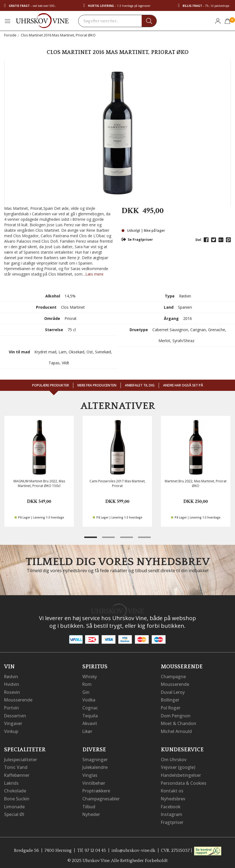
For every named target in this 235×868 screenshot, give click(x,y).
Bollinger (170, 699)
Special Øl (14, 812)
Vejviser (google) (178, 766)
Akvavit (90, 722)
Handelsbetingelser (181, 773)
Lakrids (12, 781)
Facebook (171, 804)
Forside (10, 35)
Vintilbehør (94, 781)
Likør (88, 730)
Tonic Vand (16, 766)
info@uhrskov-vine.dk (133, 847)
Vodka (89, 699)
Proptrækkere (97, 789)
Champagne (173, 676)
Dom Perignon (176, 715)
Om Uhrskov (174, 758)
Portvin (12, 707)
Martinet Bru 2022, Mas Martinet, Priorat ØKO (196, 483)
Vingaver (13, 722)
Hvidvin (12, 684)
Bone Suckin (17, 796)
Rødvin (11, 676)
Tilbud (89, 804)
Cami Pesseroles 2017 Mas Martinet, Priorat (117, 483)
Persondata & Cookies (184, 781)
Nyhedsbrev (173, 796)
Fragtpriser (172, 819)
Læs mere (94, 274)
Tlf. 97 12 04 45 (91, 847)
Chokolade (15, 789)
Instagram (172, 812)
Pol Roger (171, 707)
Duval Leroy (173, 692)
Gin (86, 692)
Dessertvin (15, 715)
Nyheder (91, 812)
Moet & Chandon (179, 722)
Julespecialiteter (21, 758)
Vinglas (90, 773)
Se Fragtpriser (137, 240)
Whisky (90, 676)
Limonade (15, 804)
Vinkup (11, 730)
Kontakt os (172, 789)
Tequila (90, 715)
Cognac (90, 707)
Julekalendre (95, 766)
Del (198, 240)
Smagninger (95, 758)
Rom (87, 684)
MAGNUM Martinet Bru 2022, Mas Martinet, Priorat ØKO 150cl (39, 483)
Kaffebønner (17, 773)
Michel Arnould (177, 730)
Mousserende (18, 699)
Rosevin (12, 692)
